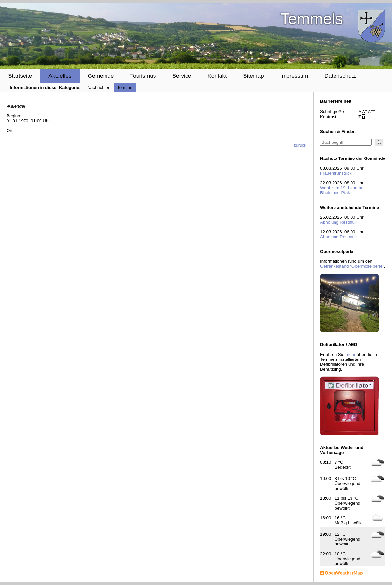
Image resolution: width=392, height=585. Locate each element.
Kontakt (217, 76)
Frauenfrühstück (336, 173)
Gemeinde (101, 76)
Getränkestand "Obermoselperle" (352, 266)
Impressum (294, 76)
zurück (300, 145)
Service (182, 76)
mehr (351, 354)
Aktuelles (60, 76)
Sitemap (253, 76)
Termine (125, 87)
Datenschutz (340, 76)
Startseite (20, 76)
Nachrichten (99, 87)
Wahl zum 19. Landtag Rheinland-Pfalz (342, 190)
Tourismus (143, 76)
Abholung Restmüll (338, 222)
